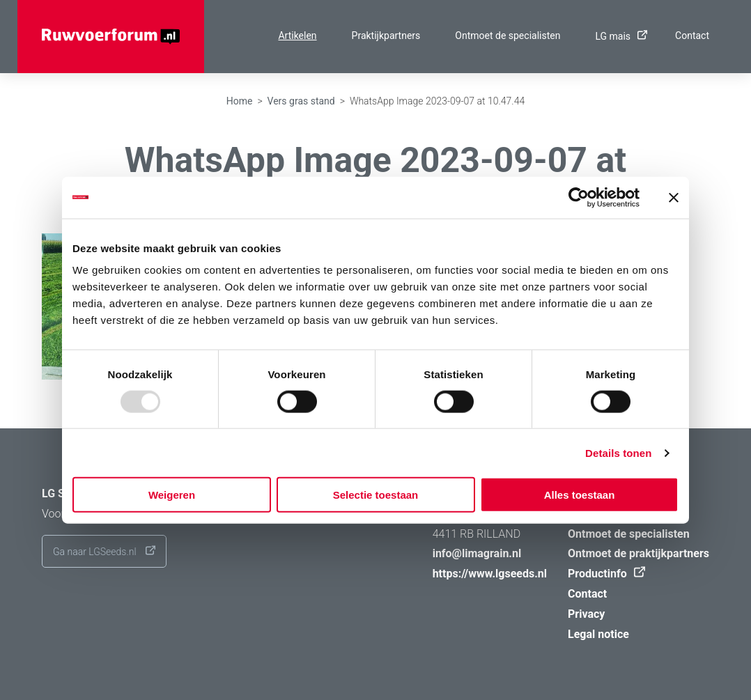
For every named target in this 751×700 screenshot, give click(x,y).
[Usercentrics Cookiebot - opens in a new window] (579, 197)
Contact (692, 36)
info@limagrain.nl (477, 553)
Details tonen (618, 452)
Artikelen (297, 36)
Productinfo (603, 574)
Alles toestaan (580, 495)
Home (240, 101)
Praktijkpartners (386, 36)
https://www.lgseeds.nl (490, 574)
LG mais (618, 36)
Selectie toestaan (376, 495)
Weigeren (172, 495)
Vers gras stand (301, 101)
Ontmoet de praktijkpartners (638, 553)
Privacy (586, 614)
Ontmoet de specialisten (508, 36)
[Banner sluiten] (674, 197)
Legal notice (598, 634)
